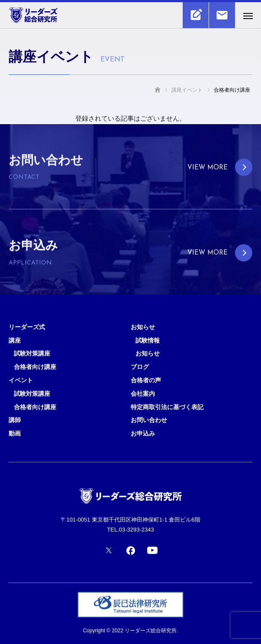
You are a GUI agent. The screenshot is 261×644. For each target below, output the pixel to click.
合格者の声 (146, 380)
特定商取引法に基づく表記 (167, 407)
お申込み (143, 433)
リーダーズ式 (27, 327)
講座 (15, 340)
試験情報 (148, 340)
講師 (15, 420)
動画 (15, 433)
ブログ (140, 367)
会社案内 (143, 394)
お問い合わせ (149, 420)
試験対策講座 (32, 353)
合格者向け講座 (35, 367)
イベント (21, 380)
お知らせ (143, 327)
